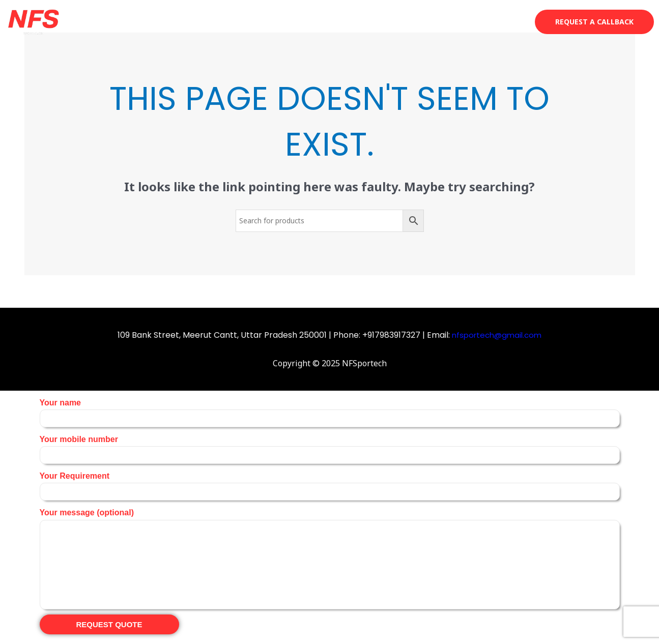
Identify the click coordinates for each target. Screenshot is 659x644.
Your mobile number (330, 449)
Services (411, 22)
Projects (462, 22)
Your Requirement (330, 486)
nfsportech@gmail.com (497, 335)
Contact (511, 22)
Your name (330, 413)
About (364, 22)
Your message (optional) (330, 559)
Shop (324, 22)
